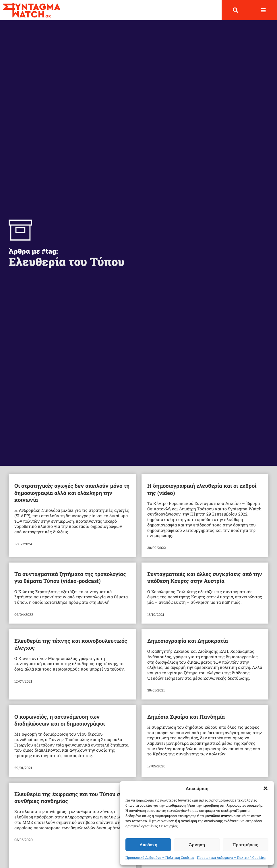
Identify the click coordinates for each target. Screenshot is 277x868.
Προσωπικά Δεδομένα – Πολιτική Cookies (160, 857)
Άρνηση (197, 845)
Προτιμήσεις (245, 845)
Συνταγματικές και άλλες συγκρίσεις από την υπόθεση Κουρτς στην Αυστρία (205, 577)
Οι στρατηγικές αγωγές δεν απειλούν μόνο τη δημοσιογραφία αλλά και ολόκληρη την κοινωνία (72, 493)
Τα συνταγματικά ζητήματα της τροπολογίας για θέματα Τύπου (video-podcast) (70, 577)
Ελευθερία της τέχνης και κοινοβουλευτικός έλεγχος (71, 644)
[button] (266, 788)
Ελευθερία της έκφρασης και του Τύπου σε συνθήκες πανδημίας (69, 797)
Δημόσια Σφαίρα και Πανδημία (186, 717)
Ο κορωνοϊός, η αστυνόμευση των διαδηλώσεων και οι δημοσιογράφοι (60, 720)
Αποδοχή (148, 845)
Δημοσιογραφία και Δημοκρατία (188, 641)
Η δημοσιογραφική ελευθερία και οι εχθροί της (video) (202, 489)
